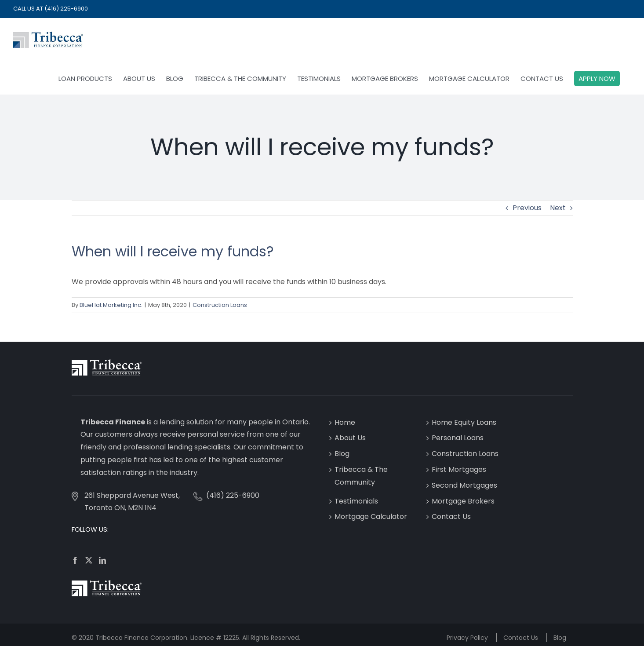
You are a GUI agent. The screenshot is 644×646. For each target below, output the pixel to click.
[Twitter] (89, 560)
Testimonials (356, 501)
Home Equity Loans (464, 422)
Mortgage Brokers (463, 501)
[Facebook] (75, 560)
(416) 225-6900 (66, 9)
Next (558, 208)
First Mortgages (459, 469)
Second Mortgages (464, 485)
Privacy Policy (467, 638)
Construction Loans (220, 305)
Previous (527, 208)
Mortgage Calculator (371, 516)
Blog (342, 454)
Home (345, 422)
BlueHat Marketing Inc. (111, 305)
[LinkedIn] (102, 560)
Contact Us (451, 516)
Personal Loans (458, 438)
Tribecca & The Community (361, 476)
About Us (350, 438)
